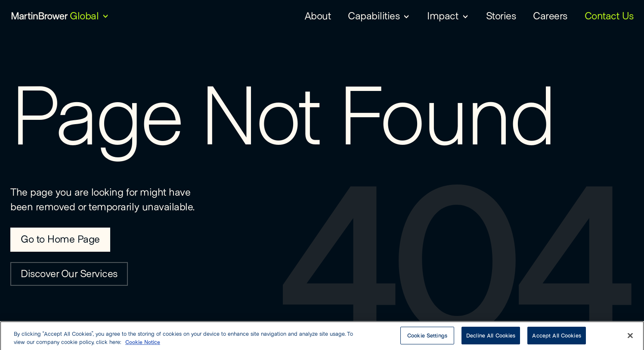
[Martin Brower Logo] (40, 16)
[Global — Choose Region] (90, 16)
